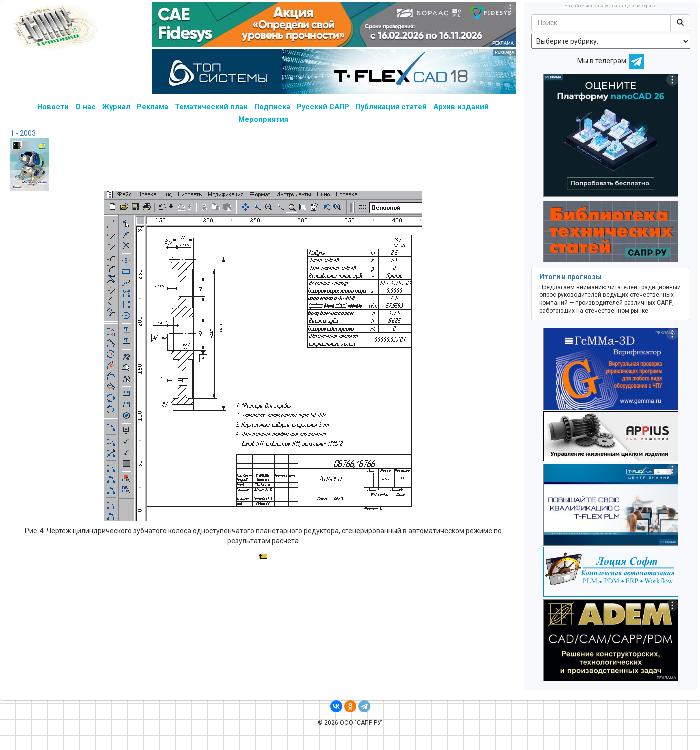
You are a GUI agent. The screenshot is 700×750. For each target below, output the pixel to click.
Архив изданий (461, 107)
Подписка (272, 107)
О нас (86, 107)
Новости (53, 107)
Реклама (153, 107)
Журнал (116, 107)
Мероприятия (263, 119)
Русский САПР (323, 107)
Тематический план (211, 107)
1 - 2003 (23, 133)
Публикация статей (391, 107)
